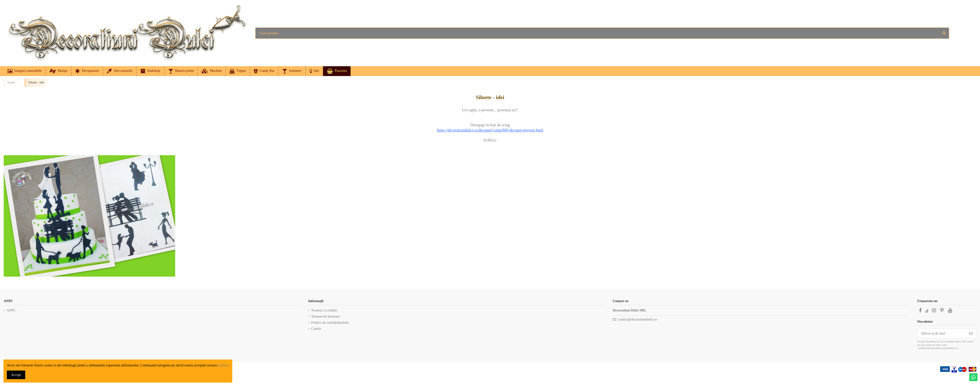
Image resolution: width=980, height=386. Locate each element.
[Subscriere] (971, 334)
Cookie (316, 329)
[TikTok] (927, 310)
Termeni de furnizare (325, 316)
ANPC (11, 310)
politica (223, 365)
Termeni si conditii (324, 310)
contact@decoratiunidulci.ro (638, 319)
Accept (16, 375)
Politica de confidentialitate (330, 323)
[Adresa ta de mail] (942, 334)
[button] (314, 71)
